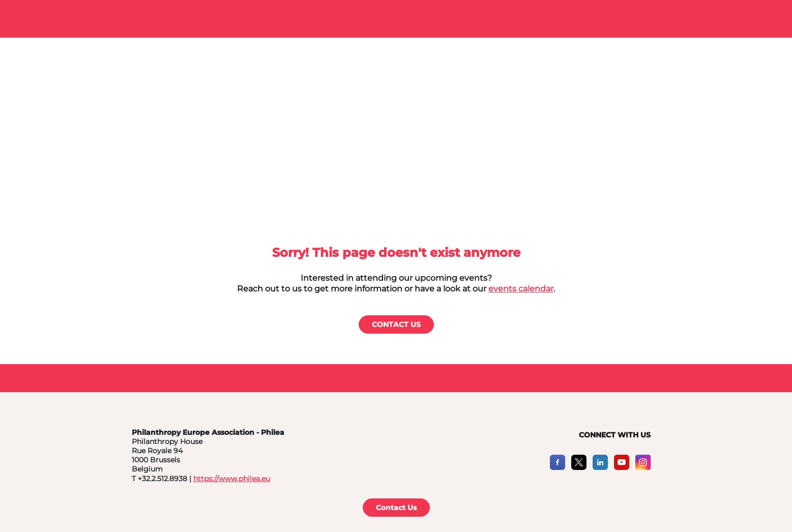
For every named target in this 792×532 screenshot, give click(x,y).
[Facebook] (558, 467)
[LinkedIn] (600, 467)
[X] (579, 467)
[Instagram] (643, 467)
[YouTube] (622, 467)
